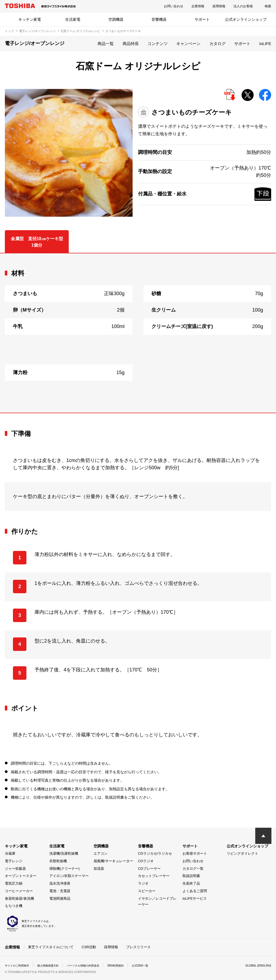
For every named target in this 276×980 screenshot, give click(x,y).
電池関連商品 (60, 898)
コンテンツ (158, 44)
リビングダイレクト (242, 853)
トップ (9, 31)
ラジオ (143, 883)
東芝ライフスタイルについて (51, 946)
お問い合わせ (174, 6)
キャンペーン (188, 44)
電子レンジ (14, 861)
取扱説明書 (191, 876)
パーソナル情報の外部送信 (95, 965)
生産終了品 (191, 883)
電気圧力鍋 (14, 883)
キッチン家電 (30, 19)
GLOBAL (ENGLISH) (256, 965)
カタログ (218, 44)
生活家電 (73, 19)
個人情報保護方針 (55, 965)
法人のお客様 (243, 6)
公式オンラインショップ (246, 19)
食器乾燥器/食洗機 (19, 898)
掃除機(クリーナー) (65, 869)
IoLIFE (265, 44)
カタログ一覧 (193, 869)
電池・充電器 (60, 891)
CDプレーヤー (149, 869)
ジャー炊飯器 (15, 869)
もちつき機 (14, 906)
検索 (268, 6)
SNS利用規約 (133, 965)
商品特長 (131, 44)
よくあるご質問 (195, 891)
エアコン (101, 853)
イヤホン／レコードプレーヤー (157, 902)
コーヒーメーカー (19, 891)
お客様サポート (195, 853)
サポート (202, 19)
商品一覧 (106, 44)
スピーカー (147, 891)
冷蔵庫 (10, 853)
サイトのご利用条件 (19, 965)
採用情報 (219, 6)
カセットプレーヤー (154, 876)
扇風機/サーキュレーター (113, 861)
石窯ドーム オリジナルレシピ (80, 31)
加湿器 (99, 869)
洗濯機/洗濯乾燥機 (64, 853)
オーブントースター (21, 876)
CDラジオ (146, 861)
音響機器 (159, 19)
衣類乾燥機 (58, 861)
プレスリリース (138, 946)
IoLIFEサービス (195, 898)
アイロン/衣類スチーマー (69, 876)
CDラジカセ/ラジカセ (155, 853)
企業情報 (198, 6)
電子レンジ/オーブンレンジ (37, 31)
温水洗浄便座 (60, 883)
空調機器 (116, 19)
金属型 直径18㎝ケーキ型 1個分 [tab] (39, 242)
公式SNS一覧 (161, 965)
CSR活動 (89, 946)
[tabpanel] (138, 333)
